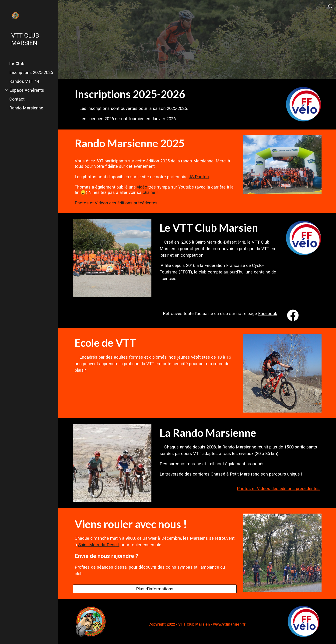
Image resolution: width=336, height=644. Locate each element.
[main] (176, 104)
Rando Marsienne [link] (26, 108)
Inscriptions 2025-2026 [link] (31, 73)
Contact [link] (17, 99)
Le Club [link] (17, 64)
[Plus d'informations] (155, 589)
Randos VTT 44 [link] (24, 81)
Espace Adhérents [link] (27, 90)
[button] (330, 7)
